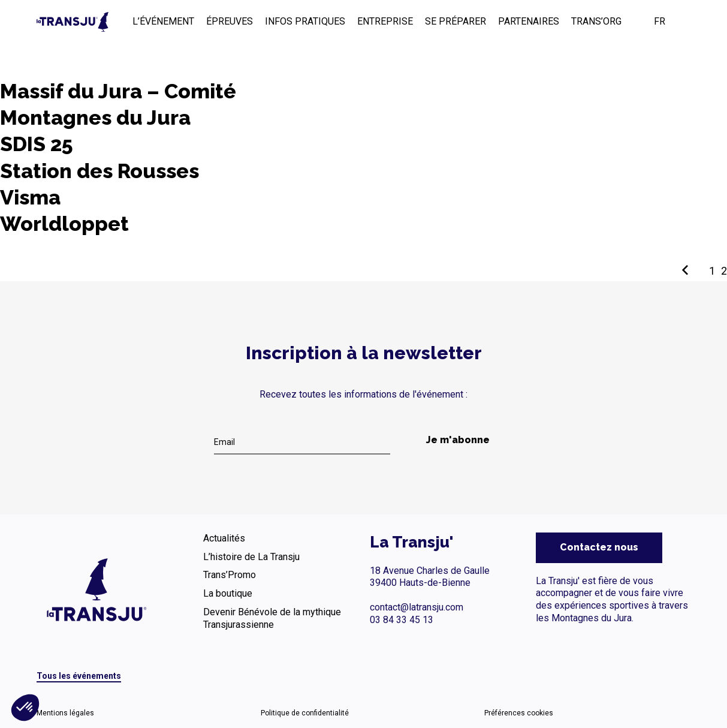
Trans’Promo (230, 575)
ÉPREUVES (230, 21)
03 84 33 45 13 (402, 620)
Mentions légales (65, 713)
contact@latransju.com (417, 607)
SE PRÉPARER (455, 21)
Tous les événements (79, 676)
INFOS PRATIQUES (305, 21)
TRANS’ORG (596, 21)
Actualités (224, 538)
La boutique (228, 593)
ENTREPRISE (385, 21)
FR (660, 21)
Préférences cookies (519, 713)
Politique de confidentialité (305, 713)
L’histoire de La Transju (251, 557)
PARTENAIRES (529, 21)
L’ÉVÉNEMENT (163, 21)
